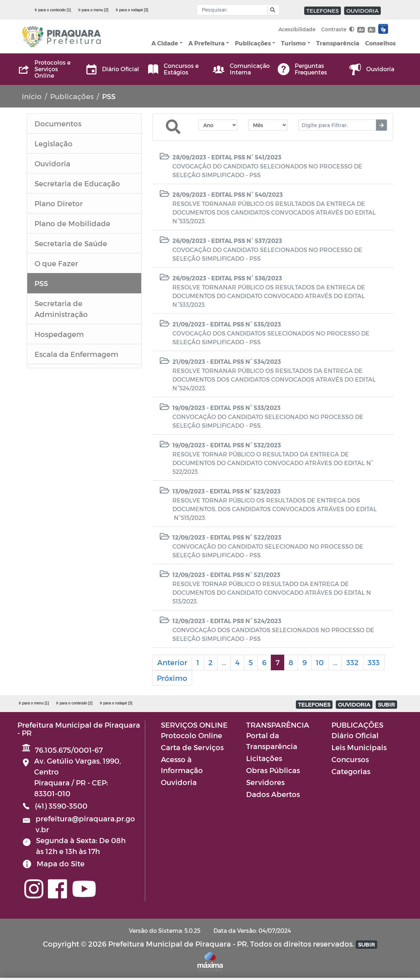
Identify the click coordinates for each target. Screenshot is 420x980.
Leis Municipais (359, 747)
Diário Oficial (355, 735)
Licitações (264, 758)
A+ (361, 30)
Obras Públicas (273, 770)
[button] (272, 10)
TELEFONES (323, 11)
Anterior (172, 662)
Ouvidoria (179, 782)
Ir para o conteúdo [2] (74, 703)
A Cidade (165, 43)
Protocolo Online (191, 735)
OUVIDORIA (362, 11)
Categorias (351, 771)
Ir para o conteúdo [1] (53, 10)
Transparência (338, 43)
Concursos (350, 759)
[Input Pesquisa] (234, 10)
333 (374, 662)
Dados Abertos (273, 794)
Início (32, 96)
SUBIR (386, 704)
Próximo (172, 678)
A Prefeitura (207, 43)
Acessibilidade (297, 29)
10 (320, 662)
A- (371, 30)
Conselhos (380, 43)
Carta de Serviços (192, 747)
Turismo (293, 43)
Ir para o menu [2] (93, 10)
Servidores (265, 782)
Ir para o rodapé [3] (132, 10)
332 (352, 662)
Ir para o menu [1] (34, 703)
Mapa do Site (61, 863)
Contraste (338, 29)
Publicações (253, 43)
